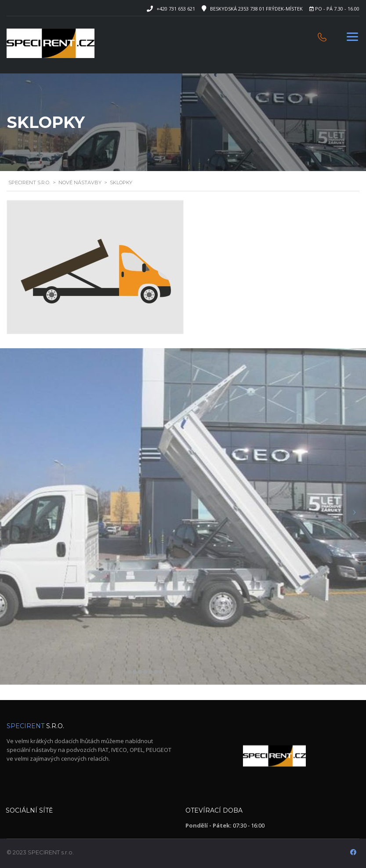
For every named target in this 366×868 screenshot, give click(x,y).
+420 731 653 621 (176, 9)
